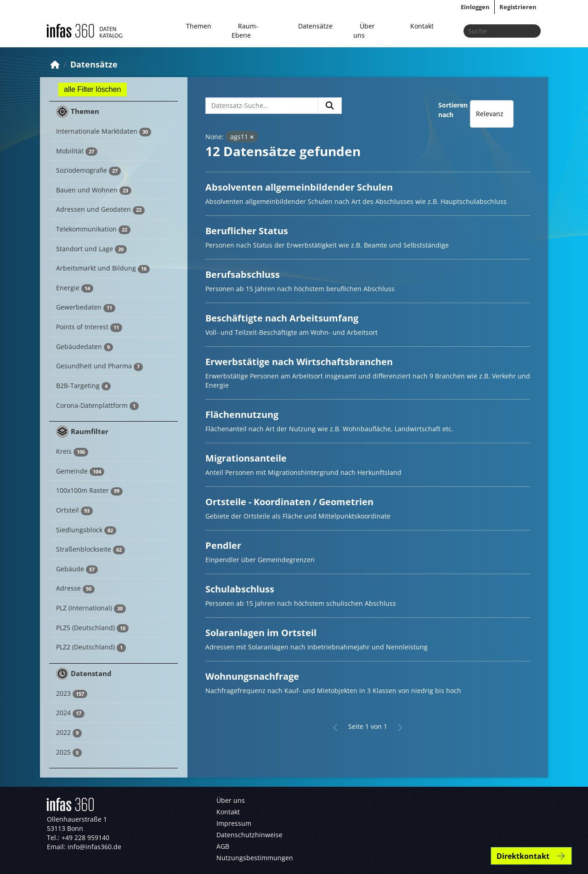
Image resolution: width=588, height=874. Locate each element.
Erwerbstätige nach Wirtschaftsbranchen (299, 362)
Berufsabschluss (243, 274)
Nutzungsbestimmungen (255, 858)
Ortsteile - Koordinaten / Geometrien (289, 502)
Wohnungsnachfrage (252, 676)
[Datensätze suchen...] (502, 31)
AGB (223, 846)
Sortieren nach (453, 110)
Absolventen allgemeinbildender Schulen (299, 187)
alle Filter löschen (93, 89)
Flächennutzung (242, 414)
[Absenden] (531, 31)
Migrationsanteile (246, 458)
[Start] (55, 64)
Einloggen (475, 7)
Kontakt (422, 26)
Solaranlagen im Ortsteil (261, 633)
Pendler (223, 545)
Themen (199, 26)
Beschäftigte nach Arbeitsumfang (282, 318)
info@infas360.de (94, 847)
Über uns (364, 31)
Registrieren (518, 7)
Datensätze (315, 26)
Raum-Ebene (245, 31)
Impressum (234, 823)
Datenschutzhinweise (249, 835)
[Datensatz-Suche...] (262, 106)
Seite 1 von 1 (368, 726)
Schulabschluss (240, 589)
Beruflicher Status (247, 231)
